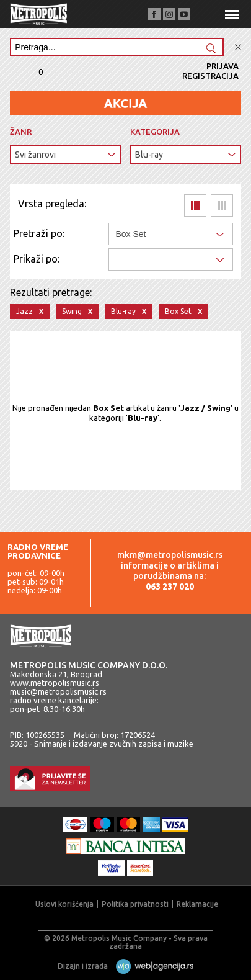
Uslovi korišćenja (64, 904)
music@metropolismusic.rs (58, 691)
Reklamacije (197, 904)
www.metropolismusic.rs (55, 683)
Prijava (222, 66)
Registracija (210, 76)
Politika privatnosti (135, 904)
